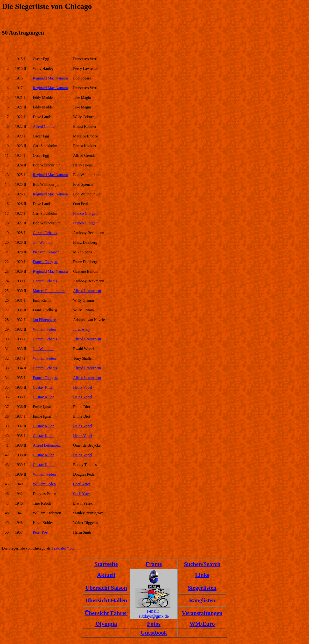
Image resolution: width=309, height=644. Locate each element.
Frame (154, 564)
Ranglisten (202, 600)
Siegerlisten (202, 588)
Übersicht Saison (106, 588)
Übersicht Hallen (106, 600)
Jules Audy (82, 329)
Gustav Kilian (44, 387)
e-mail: (153, 611)
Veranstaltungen (202, 613)
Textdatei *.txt (63, 548)
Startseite (106, 564)
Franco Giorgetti (86, 213)
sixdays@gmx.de (154, 616)
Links (202, 575)
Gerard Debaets (45, 233)
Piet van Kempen (46, 252)
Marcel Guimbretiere (49, 291)
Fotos (154, 624)
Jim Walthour (43, 242)
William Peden (44, 329)
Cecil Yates (82, 484)
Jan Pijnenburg (44, 320)
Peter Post (41, 532)
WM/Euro (202, 624)
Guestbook (154, 633)
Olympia (106, 624)
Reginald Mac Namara (50, 78)
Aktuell (106, 575)
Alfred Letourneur (87, 291)
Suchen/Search (202, 564)
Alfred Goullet (44, 126)
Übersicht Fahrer (106, 613)
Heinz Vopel (83, 387)
